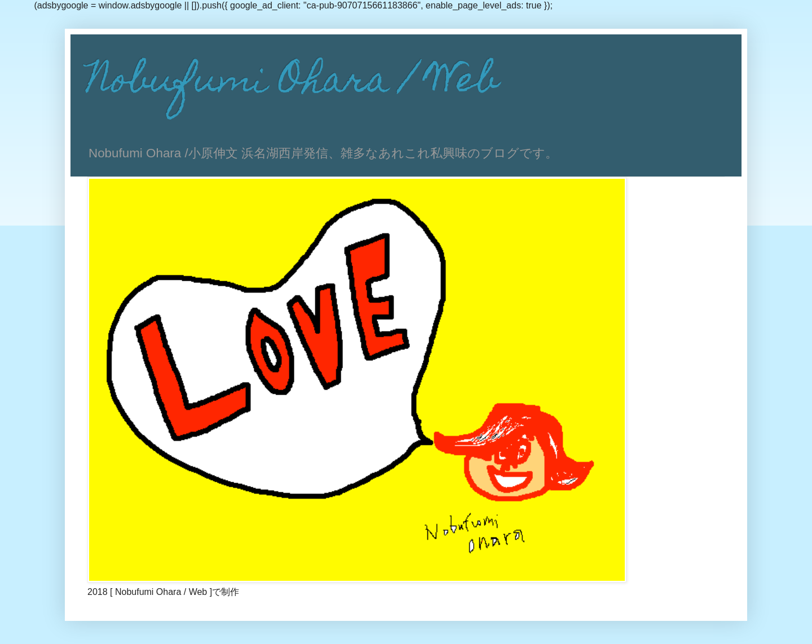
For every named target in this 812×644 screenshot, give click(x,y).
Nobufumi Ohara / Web (293, 83)
